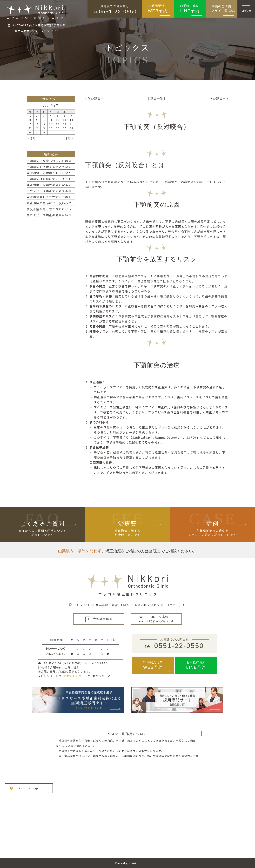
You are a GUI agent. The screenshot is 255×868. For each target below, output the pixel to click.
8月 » (70, 138)
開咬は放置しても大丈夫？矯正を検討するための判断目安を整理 (73, 197)
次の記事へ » (219, 98)
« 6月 (32, 138)
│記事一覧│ (157, 98)
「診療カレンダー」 (74, 676)
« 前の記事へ (94, 98)
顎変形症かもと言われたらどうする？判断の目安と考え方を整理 (73, 209)
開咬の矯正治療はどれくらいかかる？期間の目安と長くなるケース (75, 173)
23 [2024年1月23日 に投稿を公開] (37, 128)
